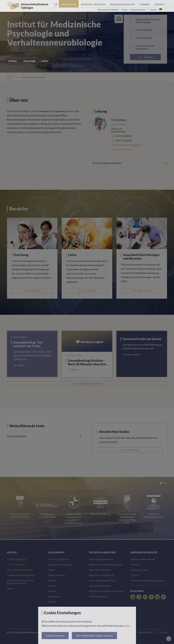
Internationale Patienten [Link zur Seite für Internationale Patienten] (108, 10)
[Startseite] (56, 4)
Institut (13, 61)
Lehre (45, 61)
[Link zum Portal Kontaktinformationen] (160, 4)
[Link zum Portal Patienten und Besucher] (93, 4)
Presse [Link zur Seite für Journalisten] (125, 10)
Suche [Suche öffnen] (154, 10)
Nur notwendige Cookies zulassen (94, 635)
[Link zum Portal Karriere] (145, 4)
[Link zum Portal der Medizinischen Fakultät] (122, 4)
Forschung (29, 61)
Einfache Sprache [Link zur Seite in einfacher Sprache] (138, 10)
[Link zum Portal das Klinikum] (69, 4)
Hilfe (127, 626)
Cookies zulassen (55, 635)
